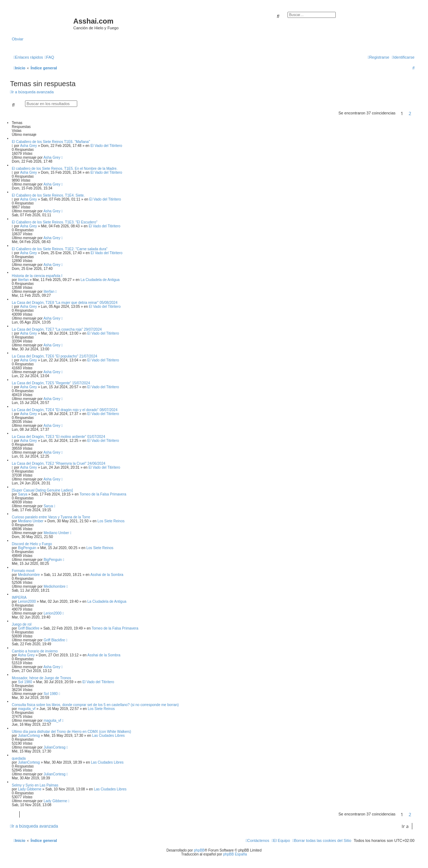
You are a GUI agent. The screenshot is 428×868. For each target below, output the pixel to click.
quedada (19, 758)
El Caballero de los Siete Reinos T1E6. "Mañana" (51, 142)
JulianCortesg (29, 736)
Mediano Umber (31, 521)
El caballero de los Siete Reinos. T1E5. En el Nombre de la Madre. (65, 169)
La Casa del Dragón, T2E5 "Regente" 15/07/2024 (51, 383)
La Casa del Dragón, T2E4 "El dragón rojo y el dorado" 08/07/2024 (65, 410)
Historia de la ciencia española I (37, 276)
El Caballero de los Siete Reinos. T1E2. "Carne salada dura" (60, 249)
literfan (23, 280)
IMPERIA (19, 598)
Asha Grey (28, 146)
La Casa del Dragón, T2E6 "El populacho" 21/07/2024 (55, 356)
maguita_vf (27, 709)
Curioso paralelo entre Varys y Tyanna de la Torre (51, 517)
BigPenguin (27, 548)
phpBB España (235, 854)
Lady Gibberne (30, 789)
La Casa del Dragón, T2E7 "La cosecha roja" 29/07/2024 (57, 329)
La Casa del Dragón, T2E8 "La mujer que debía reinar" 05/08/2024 (65, 303)
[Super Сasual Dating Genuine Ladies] (42, 490)
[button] (416, 113)
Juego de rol (22, 624)
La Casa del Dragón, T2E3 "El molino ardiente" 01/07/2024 (58, 437)
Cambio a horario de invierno (35, 651)
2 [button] (410, 113)
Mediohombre (29, 575)
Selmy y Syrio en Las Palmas (35, 785)
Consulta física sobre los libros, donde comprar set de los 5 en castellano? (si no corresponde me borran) (95, 705)
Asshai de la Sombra (107, 575)
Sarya (23, 494)
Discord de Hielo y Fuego (32, 544)
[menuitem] (49, 57)
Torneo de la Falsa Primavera (103, 494)
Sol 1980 (25, 682)
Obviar (18, 39)
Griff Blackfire (29, 628)
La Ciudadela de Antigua (100, 280)
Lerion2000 (27, 601)
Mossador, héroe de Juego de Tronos (41, 678)
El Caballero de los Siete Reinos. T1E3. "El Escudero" (55, 222)
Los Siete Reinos (111, 521)
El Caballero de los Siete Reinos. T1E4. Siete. (48, 195)
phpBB (199, 850)
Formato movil (23, 571)
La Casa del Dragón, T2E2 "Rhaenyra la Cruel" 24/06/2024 (59, 463)
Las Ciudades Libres (109, 736)
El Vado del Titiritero (106, 146)
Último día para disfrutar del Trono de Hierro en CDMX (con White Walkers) (72, 732)
